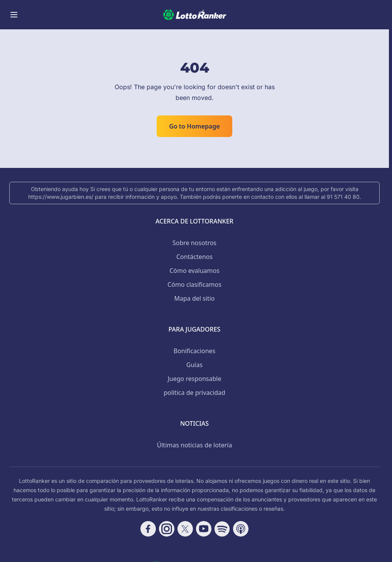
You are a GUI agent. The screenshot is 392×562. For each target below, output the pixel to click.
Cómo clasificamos (194, 284)
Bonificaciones (194, 351)
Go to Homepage (194, 126)
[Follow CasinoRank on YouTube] (204, 529)
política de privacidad (194, 393)
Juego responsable (195, 379)
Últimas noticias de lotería (195, 445)
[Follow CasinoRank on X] (185, 529)
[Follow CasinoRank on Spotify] (222, 529)
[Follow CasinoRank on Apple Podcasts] (241, 529)
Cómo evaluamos (194, 271)
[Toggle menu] (14, 15)
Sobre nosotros (194, 243)
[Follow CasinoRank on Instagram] (167, 529)
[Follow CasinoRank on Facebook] (148, 529)
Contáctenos (194, 257)
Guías (194, 365)
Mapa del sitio (194, 298)
